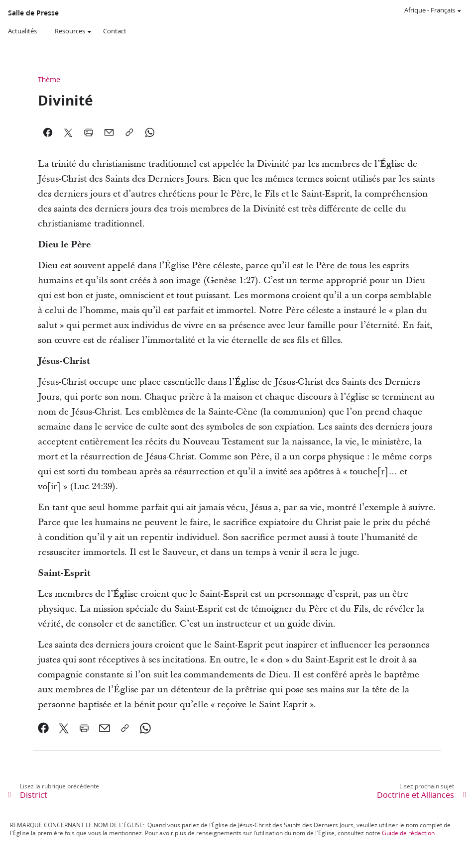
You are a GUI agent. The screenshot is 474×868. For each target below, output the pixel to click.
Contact (115, 31)
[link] (44, 728)
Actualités (22, 31)
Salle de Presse (33, 13)
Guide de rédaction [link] (408, 833)
